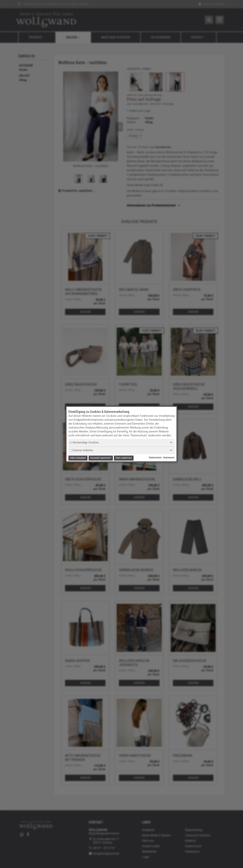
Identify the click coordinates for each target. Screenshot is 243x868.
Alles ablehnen (124, 458)
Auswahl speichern (101, 458)
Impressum (169, 458)
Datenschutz (155, 458)
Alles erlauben (78, 458)
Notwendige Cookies (84, 442)
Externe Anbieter (81, 450)
